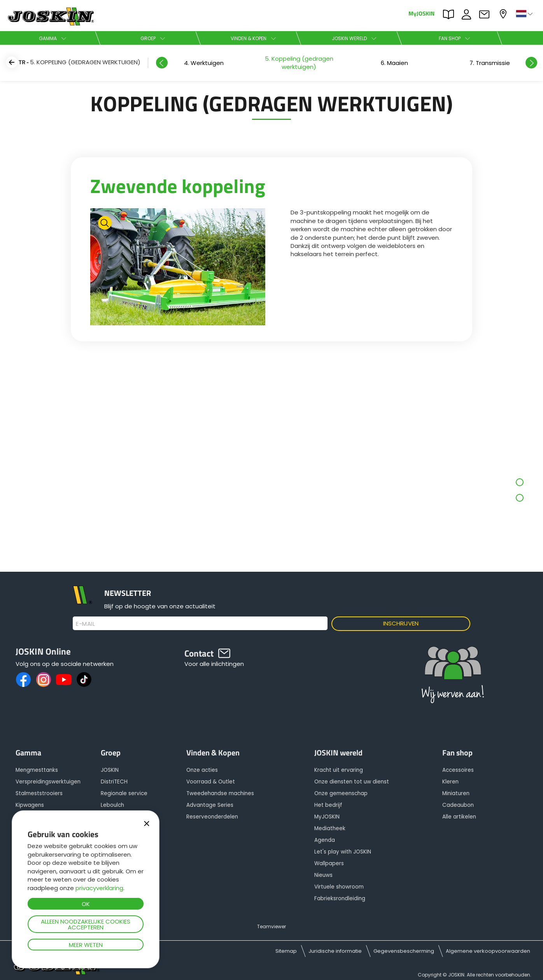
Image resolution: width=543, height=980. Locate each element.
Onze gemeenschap (341, 793)
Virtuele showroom (339, 887)
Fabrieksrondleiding (340, 898)
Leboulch (112, 805)
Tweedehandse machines (220, 793)
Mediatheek (330, 828)
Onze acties (202, 770)
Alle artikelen (459, 817)
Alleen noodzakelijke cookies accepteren (86, 924)
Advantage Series (210, 805)
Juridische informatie (335, 951)
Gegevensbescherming (404, 951)
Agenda (325, 840)
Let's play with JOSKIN (343, 852)
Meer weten (86, 945)
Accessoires (458, 770)
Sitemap (286, 951)
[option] (394, 63)
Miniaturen (456, 793)
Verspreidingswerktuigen (48, 782)
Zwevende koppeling (178, 186)
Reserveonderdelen (212, 817)
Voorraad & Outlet (211, 782)
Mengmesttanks (37, 770)
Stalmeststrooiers (39, 793)
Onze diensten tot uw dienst (352, 782)
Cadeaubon (458, 805)
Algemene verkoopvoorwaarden (488, 951)
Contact (486, 14)
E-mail (85, 624)
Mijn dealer (504, 14)
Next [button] (531, 63)
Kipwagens (30, 805)
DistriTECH (114, 782)
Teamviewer (271, 926)
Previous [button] (162, 63)
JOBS (468, 14)
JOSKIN (110, 770)
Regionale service (124, 793)
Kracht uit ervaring (339, 770)
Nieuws (323, 875)
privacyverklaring (99, 888)
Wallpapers (329, 863)
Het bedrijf (328, 805)
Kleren (450, 782)
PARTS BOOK (450, 14)
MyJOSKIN (421, 13)
